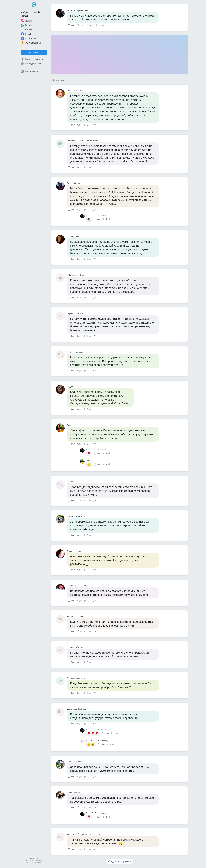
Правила (29, 860)
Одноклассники (31, 43)
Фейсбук (27, 34)
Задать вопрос (34, 53)
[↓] (102, 25)
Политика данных (34, 863)
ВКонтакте (28, 38)
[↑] (97, 25)
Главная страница (32, 59)
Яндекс (27, 30)
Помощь (39, 860)
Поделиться (107, 25)
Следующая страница (119, 861)
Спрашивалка (30, 71)
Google (26, 25)
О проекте (34, 858)
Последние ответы (32, 64)
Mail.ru (26, 21)
